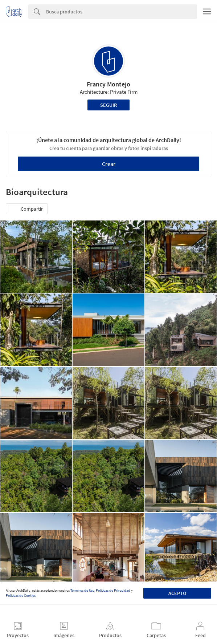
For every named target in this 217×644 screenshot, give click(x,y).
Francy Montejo (108, 84)
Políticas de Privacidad (113, 590)
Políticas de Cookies (21, 596)
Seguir (108, 105)
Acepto (177, 593)
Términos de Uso (82, 590)
